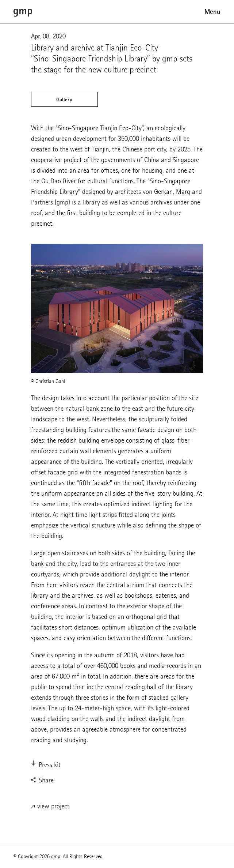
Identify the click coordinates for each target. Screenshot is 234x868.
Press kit (46, 765)
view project (50, 807)
